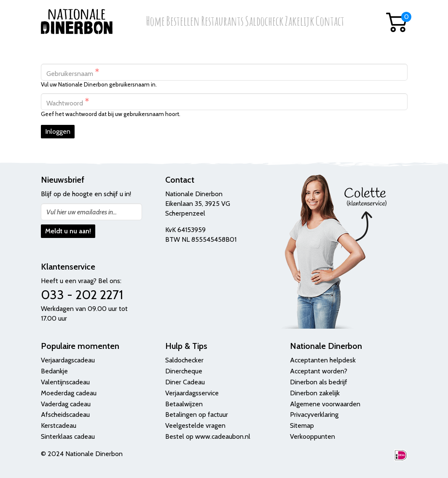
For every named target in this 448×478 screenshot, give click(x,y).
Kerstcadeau (59, 425)
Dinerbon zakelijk (315, 393)
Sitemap (302, 425)
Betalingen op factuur (197, 415)
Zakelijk (300, 22)
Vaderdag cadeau (66, 404)
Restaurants (222, 22)
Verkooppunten (313, 436)
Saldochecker (184, 360)
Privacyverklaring (314, 415)
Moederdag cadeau (69, 393)
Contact (330, 22)
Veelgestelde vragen (195, 425)
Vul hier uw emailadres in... (82, 212)
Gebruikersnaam (73, 72)
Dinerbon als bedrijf (319, 382)
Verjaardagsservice (192, 393)
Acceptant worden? (319, 371)
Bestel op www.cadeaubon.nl (208, 436)
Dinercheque (184, 371)
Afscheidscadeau (65, 415)
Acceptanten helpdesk (323, 360)
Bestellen (183, 22)
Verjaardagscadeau (68, 360)
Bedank (52, 371)
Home (155, 22)
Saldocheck (264, 22)
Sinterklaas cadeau (68, 436)
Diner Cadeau (185, 382)
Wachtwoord (68, 102)
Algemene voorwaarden (325, 404)
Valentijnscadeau (65, 382)
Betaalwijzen (184, 404)
